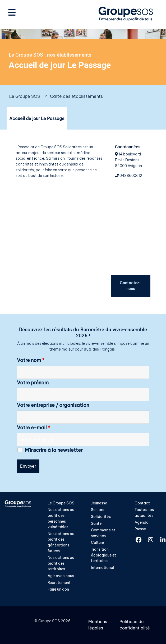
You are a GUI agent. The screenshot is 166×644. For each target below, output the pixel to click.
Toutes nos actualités (144, 513)
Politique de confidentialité (135, 625)
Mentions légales (98, 625)
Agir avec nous (61, 576)
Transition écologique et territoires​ (103, 555)
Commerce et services (103, 533)
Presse (140, 529)
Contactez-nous (131, 286)
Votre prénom (33, 383)
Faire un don (58, 589)
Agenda (142, 522)
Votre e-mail (34, 428)
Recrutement (59, 583)
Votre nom (31, 360)
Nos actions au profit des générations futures (61, 542)
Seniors (98, 510)
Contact (142, 503)
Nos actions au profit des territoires (61, 563)
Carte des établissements (76, 96)
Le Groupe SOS (25, 96)
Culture (97, 542)
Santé (96, 523)
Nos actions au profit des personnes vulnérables (61, 518)
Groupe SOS (49, 621)
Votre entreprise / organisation (53, 405)
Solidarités (101, 517)
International (103, 568)
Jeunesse (99, 503)
